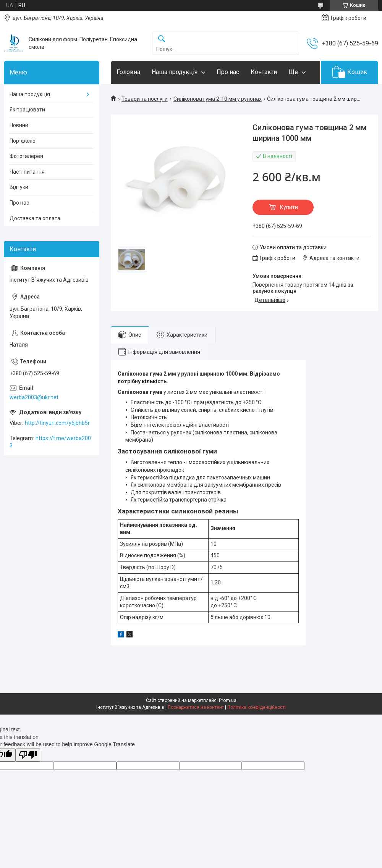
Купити (289, 207)
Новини (19, 125)
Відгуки (19, 187)
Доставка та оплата (35, 218)
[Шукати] (162, 39)
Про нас (228, 72)
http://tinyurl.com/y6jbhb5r (57, 423)
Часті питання (27, 172)
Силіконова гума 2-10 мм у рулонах (218, 99)
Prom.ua (228, 700)
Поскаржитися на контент (196, 707)
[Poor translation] (28, 755)
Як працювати (27, 110)
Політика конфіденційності (257, 707)
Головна (128, 72)
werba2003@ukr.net (34, 397)
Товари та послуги (145, 99)
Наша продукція (175, 72)
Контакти (264, 72)
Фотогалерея (26, 156)
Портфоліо (23, 141)
